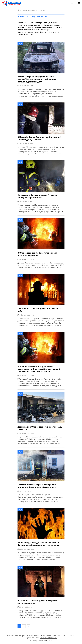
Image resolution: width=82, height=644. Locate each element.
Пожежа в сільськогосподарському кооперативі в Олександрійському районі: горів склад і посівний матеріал (39, 369)
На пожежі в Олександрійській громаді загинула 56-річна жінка (38, 196)
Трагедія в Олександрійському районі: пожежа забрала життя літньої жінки (37, 486)
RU (73, 3)
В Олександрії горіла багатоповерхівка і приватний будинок (38, 254)
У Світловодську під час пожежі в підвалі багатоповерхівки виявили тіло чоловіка (38, 544)
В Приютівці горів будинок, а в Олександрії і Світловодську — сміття (40, 138)
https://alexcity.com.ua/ (48, 638)
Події (20, 44)
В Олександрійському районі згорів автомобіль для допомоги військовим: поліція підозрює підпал (37, 79)
